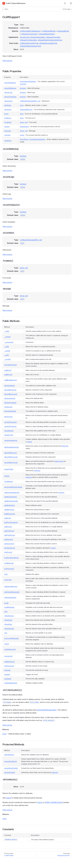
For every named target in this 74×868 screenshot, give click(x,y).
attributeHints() (10, 398)
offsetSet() (8, 624)
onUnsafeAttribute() (11, 638)
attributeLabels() (10, 403)
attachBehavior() (10, 390)
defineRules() (9, 755)
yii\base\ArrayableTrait (48, 43)
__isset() (7, 351)
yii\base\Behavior (26, 110)
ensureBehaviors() (11, 462)
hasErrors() (8, 552)
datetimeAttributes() (11, 447)
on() (6, 633)
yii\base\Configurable (28, 40)
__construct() (9, 342)
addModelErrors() (11, 380)
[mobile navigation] (71, 3)
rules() (29, 442)
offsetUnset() (9, 629)
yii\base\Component (29, 34)
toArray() (37, 470)
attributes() (8, 407)
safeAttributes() (10, 649)
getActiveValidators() (12, 493)
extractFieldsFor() (11, 761)
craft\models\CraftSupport (30, 31)
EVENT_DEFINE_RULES (54, 802)
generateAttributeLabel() (13, 487)
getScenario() (9, 544)
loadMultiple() (9, 607)
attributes (8, 105)
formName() (9, 482)
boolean (23, 88)
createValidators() (11, 440)
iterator (7, 127)
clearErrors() (9, 435)
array (22, 105)
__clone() (7, 337)
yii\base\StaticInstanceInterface (50, 40)
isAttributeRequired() (12, 592)
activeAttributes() (11, 365)
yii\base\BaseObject (47, 34)
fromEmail (8, 122)
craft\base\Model (49, 31)
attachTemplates (10, 97)
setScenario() (9, 666)
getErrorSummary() (11, 522)
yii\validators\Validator (28, 81)
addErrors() (8, 375)
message (8, 131)
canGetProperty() (10, 422)
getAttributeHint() (11, 497)
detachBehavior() (11, 453)
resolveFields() (10, 772)
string (22, 122)
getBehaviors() (10, 514)
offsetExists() (9, 616)
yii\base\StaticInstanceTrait (30, 46)
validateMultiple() (11, 683)
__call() (7, 331)
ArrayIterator (24, 127)
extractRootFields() (11, 768)
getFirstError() (9, 531)
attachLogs (8, 92)
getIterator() (9, 539)
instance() (8, 580)
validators (8, 141)
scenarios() (8, 656)
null (39, 101)
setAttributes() (9, 662)
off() (6, 612)
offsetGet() (8, 620)
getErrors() (8, 527)
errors (6, 114)
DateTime (65, 446)
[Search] (65, 3)
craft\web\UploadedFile (28, 101)
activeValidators (10, 83)
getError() (8, 518)
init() (6, 574)
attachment (8, 101)
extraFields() (9, 469)
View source (7, 61)
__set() (7, 355)
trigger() (7, 674)
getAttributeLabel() (11, 501)
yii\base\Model (63, 31)
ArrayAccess (25, 37)
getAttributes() (9, 505)
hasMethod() (9, 563)
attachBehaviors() (11, 394)
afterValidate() (9, 386)
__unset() (7, 359)
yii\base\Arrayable (53, 37)
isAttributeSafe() (10, 597)
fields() (7, 476)
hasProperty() (9, 569)
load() (6, 603)
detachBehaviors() (11, 457)
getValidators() (10, 548)
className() (9, 431)
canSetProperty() (10, 426)
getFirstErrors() (10, 535)
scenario (23, 84)
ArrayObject (24, 139)
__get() (7, 346)
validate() (8, 679)
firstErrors (8, 118)
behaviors (8, 110)
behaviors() (8, 417)
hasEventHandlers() (11, 558)
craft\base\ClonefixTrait (29, 43)
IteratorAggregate (38, 37)
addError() (8, 370)
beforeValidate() (10, 411)
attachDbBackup (10, 88)
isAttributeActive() (11, 586)
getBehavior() (9, 510)
